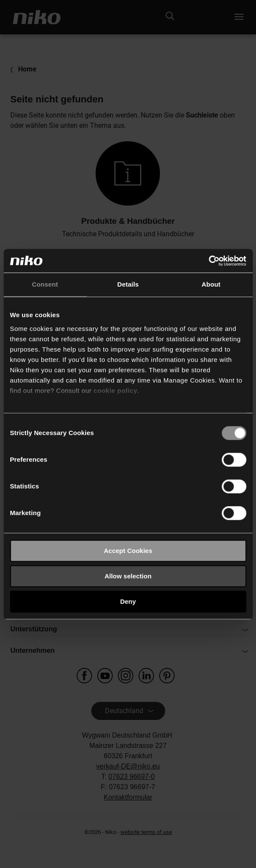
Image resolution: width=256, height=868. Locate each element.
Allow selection (128, 576)
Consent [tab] (45, 284)
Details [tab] (128, 284)
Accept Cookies (128, 551)
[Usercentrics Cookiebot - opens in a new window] (208, 261)
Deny (128, 601)
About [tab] (211, 284)
